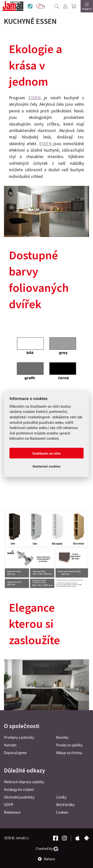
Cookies (62, 812)
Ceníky (61, 797)
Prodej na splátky (69, 745)
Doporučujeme (15, 753)
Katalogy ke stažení (19, 789)
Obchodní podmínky (19, 797)
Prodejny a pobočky (19, 737)
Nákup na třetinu (69, 753)
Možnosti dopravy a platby (24, 782)
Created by (47, 849)
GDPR (9, 805)
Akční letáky (65, 805)
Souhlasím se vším (46, 453)
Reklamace (12, 812)
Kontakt (10, 745)
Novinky (62, 737)
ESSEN (36, 98)
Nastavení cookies (47, 466)
